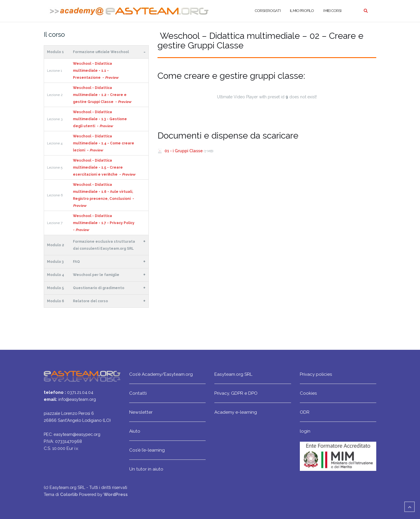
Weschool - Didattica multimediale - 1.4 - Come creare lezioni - (104, 143)
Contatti (138, 393)
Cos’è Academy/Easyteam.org (161, 374)
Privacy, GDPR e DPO (236, 393)
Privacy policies (316, 374)
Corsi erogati (268, 11)
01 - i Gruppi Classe (184, 151)
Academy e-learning (236, 412)
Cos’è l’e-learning (147, 450)
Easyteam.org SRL (233, 374)
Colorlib (69, 494)
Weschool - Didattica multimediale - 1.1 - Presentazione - (96, 71)
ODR (305, 412)
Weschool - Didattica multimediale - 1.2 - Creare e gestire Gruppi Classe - (102, 95)
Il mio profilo (302, 11)
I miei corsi (332, 11)
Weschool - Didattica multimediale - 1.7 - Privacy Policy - (104, 223)
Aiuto (135, 431)
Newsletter (141, 412)
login (305, 431)
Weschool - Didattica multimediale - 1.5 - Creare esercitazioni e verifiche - (104, 167)
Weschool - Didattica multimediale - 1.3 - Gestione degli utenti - (100, 119)
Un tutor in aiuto (146, 469)
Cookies (308, 393)
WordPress (116, 494)
